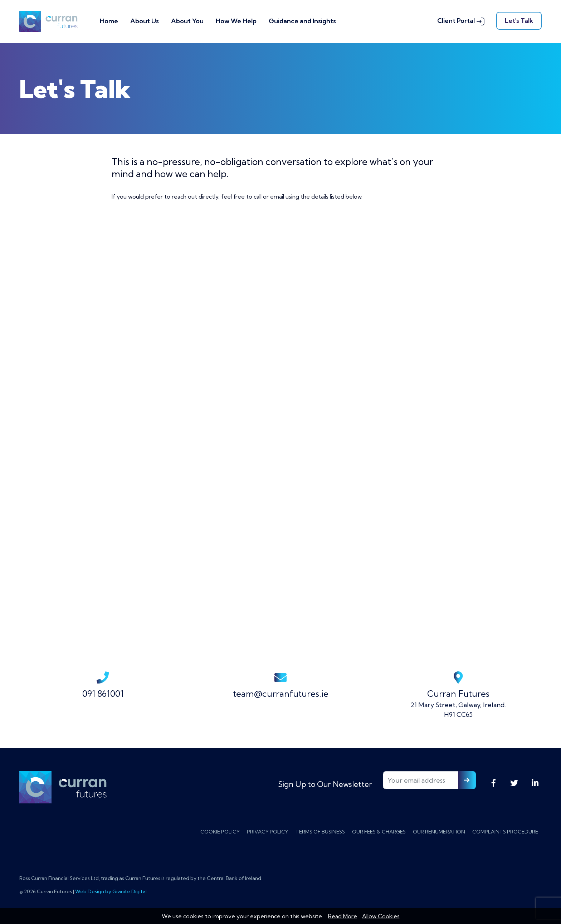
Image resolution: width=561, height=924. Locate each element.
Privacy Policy (268, 832)
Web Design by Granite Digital (111, 891)
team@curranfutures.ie (281, 685)
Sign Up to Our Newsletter (325, 784)
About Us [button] (145, 21)
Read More (343, 916)
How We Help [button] (236, 21)
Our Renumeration (439, 832)
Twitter (514, 783)
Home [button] (109, 21)
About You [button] (187, 21)
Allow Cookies (381, 916)
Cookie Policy (220, 832)
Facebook (493, 783)
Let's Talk (519, 21)
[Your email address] (421, 780)
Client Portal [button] (461, 21)
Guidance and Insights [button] (302, 21)
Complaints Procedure (505, 832)
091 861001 (103, 685)
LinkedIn (535, 783)
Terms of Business (320, 832)
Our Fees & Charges (379, 832)
